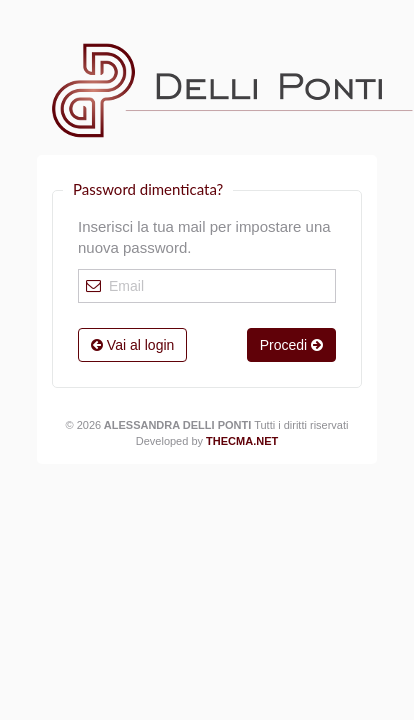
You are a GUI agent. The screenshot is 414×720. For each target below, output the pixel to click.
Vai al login (132, 345)
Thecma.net (242, 441)
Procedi (291, 345)
